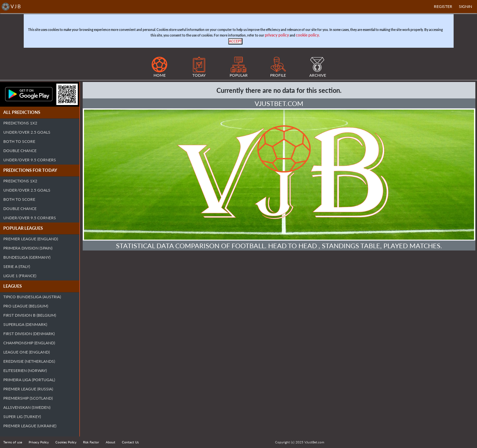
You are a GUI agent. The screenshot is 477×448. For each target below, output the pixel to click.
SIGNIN (465, 6)
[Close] (235, 41)
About (111, 442)
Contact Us (130, 442)
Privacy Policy (39, 442)
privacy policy (277, 35)
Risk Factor (91, 442)
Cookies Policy (66, 442)
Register (443, 6)
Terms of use (13, 442)
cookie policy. (308, 35)
